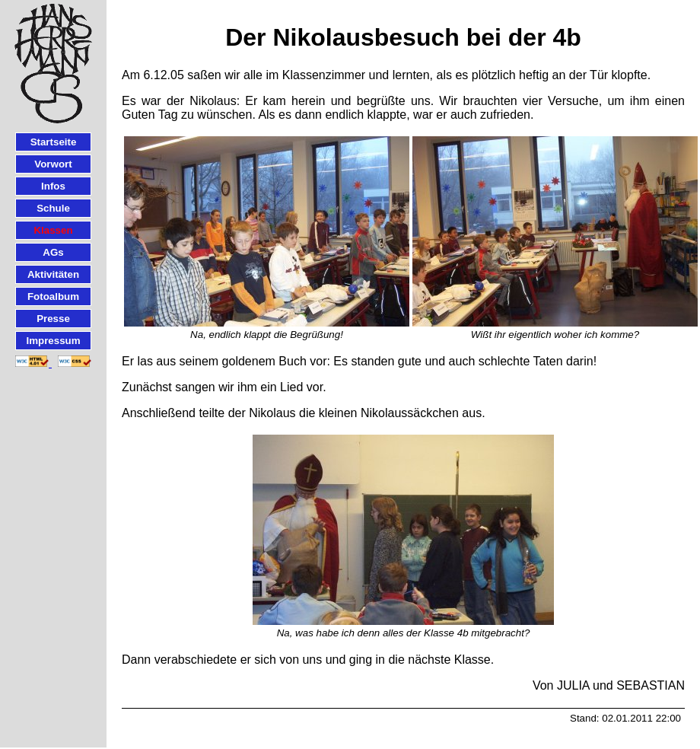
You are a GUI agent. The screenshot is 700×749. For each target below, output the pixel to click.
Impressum (53, 341)
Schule (53, 208)
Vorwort (53, 164)
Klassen (53, 230)
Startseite (54, 142)
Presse (53, 319)
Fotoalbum (53, 296)
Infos (53, 186)
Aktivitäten (53, 274)
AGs (53, 252)
